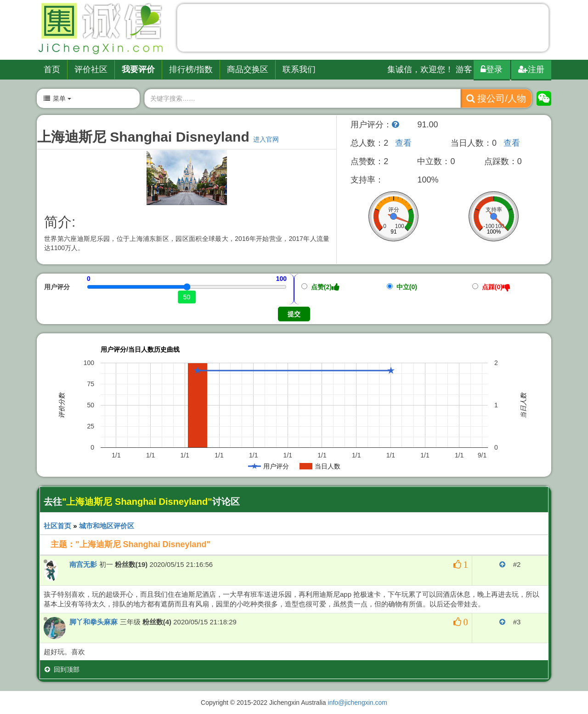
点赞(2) (320, 287)
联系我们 (299, 69)
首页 (52, 69)
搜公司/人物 (496, 98)
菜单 (57, 98)
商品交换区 (248, 69)
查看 (403, 143)
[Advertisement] (363, 30)
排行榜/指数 (191, 69)
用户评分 (57, 287)
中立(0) (402, 287)
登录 (492, 69)
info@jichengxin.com (358, 703)
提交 (294, 314)
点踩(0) (491, 287)
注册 (531, 69)
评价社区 (91, 69)
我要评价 (138, 69)
